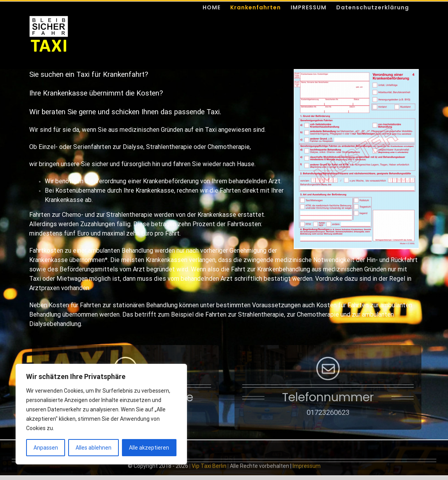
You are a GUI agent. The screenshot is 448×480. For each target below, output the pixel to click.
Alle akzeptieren (149, 448)
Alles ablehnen (93, 448)
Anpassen (46, 448)
